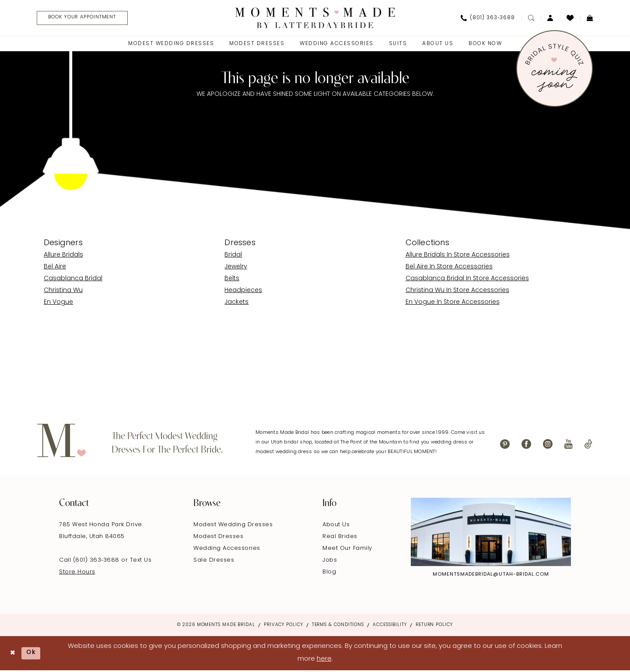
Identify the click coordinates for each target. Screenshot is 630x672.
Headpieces (243, 292)
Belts (232, 280)
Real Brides (340, 538)
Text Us (141, 561)
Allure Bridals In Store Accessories (458, 256)
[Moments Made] (315, 18)
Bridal (233, 256)
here (324, 660)
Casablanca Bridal (73, 280)
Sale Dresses (214, 561)
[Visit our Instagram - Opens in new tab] (548, 445)
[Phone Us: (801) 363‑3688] (488, 18)
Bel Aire (55, 268)
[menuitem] (84, 19)
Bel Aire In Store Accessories (449, 268)
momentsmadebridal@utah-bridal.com (491, 576)
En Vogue (58, 304)
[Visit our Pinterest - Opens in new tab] (505, 445)
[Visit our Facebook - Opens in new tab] (526, 445)
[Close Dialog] (13, 654)
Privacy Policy (283, 626)
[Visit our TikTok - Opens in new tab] (588, 445)
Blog (329, 573)
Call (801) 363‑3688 (90, 561)
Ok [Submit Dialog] (34, 654)
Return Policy (434, 626)
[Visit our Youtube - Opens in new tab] (569, 445)
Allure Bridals (63, 256)
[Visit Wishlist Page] (570, 18)
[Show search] (531, 18)
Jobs (330, 561)
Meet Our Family (347, 550)
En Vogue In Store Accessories (453, 304)
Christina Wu (63, 292)
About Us (336, 526)
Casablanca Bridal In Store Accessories (467, 280)
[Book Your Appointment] (87, 19)
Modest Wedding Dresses (233, 526)
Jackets (236, 304)
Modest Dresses (218, 538)
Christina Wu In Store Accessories (457, 292)
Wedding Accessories (227, 550)
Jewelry (236, 268)
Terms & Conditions (338, 626)
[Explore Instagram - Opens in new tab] (491, 533)
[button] (550, 18)
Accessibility (390, 626)
